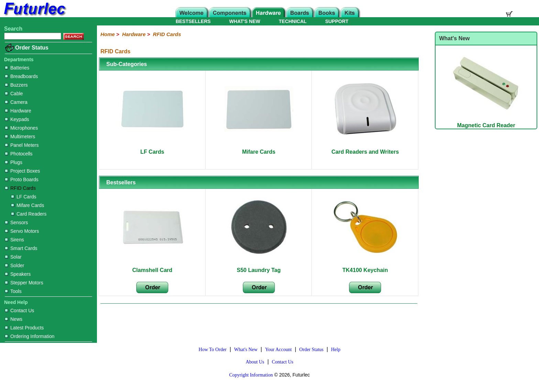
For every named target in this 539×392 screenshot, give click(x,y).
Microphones (21, 128)
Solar (13, 257)
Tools (13, 291)
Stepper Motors (24, 283)
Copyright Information (251, 375)
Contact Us (19, 311)
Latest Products (24, 328)
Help (336, 350)
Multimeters (20, 137)
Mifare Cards (27, 205)
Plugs (14, 162)
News (14, 319)
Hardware (18, 111)
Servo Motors (22, 231)
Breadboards (21, 76)
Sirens (14, 240)
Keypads (17, 119)
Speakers (18, 274)
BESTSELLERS (193, 21)
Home (108, 34)
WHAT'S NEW (245, 21)
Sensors (16, 222)
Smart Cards (21, 248)
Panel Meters (22, 145)
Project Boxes (22, 171)
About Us (255, 362)
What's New (246, 350)
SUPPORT (337, 21)
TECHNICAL (293, 21)
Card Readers (29, 214)
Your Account (278, 350)
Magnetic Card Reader (486, 122)
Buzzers (16, 85)
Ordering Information (30, 336)
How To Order (213, 350)
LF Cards (24, 197)
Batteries (17, 68)
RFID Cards (20, 188)
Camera (16, 102)
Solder (14, 265)
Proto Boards (22, 179)
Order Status (32, 48)
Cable (14, 94)
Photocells (19, 154)
